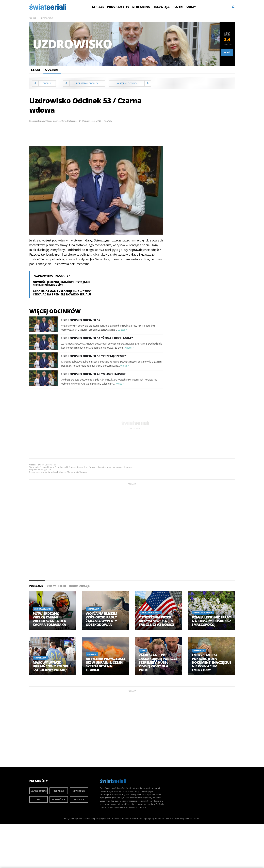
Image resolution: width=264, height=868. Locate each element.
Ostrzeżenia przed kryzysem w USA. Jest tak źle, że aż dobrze (157, 621)
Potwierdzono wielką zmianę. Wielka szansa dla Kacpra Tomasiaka (49, 619)
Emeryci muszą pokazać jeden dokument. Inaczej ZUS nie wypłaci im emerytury (212, 663)
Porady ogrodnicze (203, 613)
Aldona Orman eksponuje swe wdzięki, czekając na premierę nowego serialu (63, 293)
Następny (127, 83)
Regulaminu (105, 818)
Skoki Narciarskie (43, 609)
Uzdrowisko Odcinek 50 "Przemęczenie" (94, 356)
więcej (121, 330)
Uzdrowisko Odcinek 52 (81, 320)
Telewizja (161, 7)
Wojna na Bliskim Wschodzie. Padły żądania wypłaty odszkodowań (101, 619)
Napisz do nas (39, 791)
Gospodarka (93, 609)
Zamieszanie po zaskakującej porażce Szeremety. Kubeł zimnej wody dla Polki (158, 663)
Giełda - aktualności (150, 613)
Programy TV (118, 7)
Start (36, 70)
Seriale (98, 7)
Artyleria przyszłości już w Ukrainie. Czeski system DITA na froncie (105, 664)
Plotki (178, 7)
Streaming (141, 7)
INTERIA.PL (159, 818)
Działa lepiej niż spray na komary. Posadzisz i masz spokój (211, 621)
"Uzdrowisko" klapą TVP (52, 276)
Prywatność (137, 818)
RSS (39, 799)
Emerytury (199, 650)
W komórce (59, 799)
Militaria (92, 654)
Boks (143, 650)
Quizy (191, 7)
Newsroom (79, 791)
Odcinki (52, 70)
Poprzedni (87, 83)
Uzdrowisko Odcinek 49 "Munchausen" (94, 374)
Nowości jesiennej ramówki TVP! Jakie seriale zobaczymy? (62, 284)
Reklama (79, 799)
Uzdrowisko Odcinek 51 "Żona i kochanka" (97, 338)
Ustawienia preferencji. (121, 818)
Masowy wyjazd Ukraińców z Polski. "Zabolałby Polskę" (51, 666)
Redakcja (59, 791)
